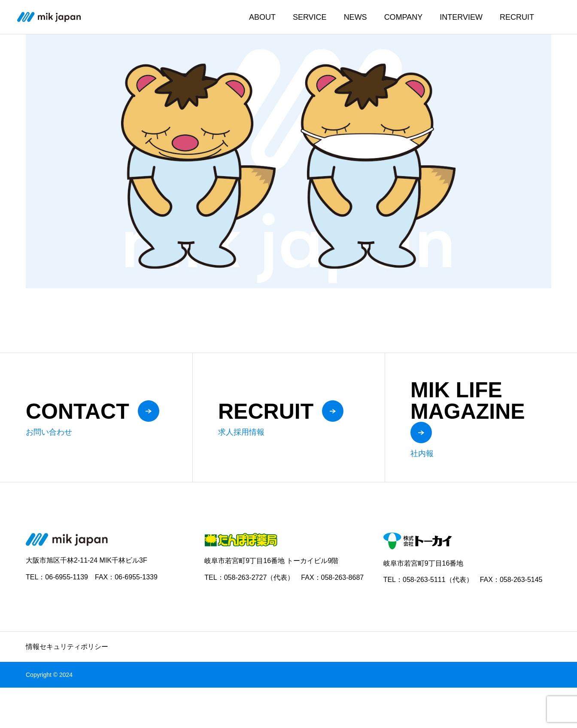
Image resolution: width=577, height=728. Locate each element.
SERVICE (310, 17)
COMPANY (404, 17)
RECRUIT (517, 17)
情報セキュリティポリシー (67, 647)
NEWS (355, 17)
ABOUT (262, 17)
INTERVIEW (461, 17)
